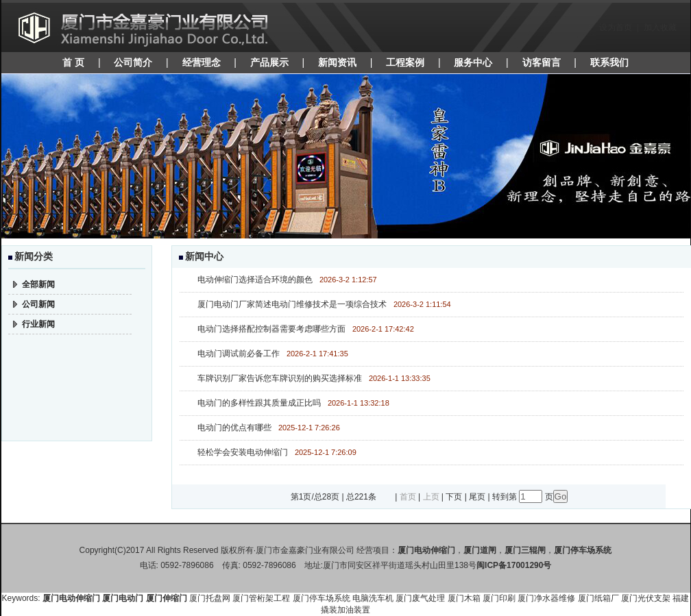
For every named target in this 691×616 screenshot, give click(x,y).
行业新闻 (38, 324)
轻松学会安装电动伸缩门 (243, 452)
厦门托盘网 (210, 598)
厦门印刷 (499, 598)
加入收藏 (660, 27)
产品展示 (269, 62)
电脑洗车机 (373, 598)
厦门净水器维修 (546, 598)
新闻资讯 (337, 62)
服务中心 (473, 62)
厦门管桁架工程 (261, 598)
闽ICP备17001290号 (514, 565)
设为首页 (616, 27)
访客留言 (542, 62)
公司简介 (133, 62)
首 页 (73, 62)
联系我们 (609, 62)
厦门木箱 (464, 598)
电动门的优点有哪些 (234, 428)
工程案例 (405, 62)
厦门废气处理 (420, 598)
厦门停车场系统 (322, 598)
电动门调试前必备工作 (239, 354)
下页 (454, 497)
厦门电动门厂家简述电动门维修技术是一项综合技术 (292, 304)
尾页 (477, 497)
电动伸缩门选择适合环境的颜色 (255, 280)
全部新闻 (38, 284)
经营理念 (202, 62)
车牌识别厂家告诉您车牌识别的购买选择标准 (280, 378)
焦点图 (346, 156)
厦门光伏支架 (646, 598)
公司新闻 (38, 304)
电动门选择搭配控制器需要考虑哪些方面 (271, 329)
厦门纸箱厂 (598, 598)
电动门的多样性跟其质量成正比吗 (259, 403)
